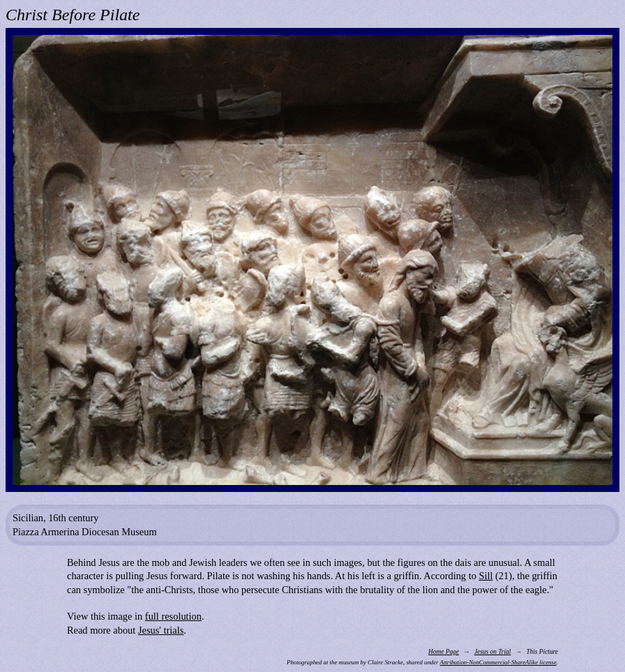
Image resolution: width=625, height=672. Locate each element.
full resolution (173, 616)
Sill (485, 576)
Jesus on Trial (492, 652)
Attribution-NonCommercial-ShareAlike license (498, 662)
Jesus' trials (161, 630)
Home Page (444, 652)
